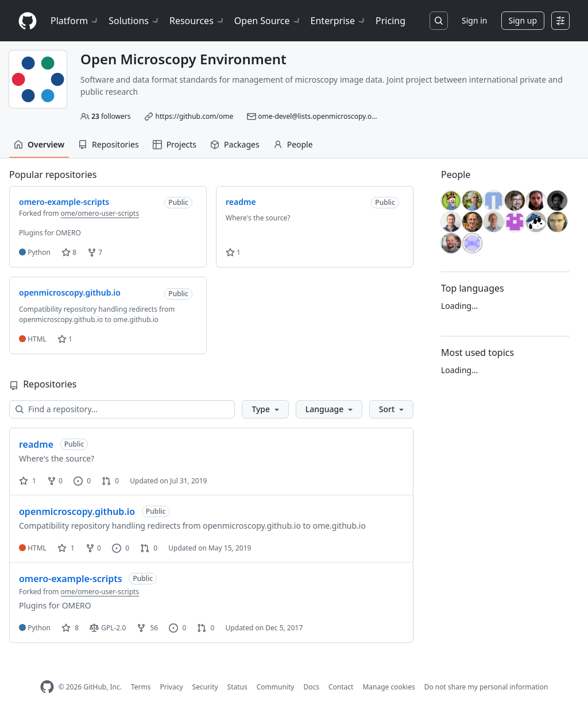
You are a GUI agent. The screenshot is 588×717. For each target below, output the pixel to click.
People (293, 144)
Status (237, 687)
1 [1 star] (28, 481)
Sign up (523, 20)
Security (205, 687)
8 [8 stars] (70, 628)
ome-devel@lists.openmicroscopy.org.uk (323, 116)
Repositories (109, 144)
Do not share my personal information (486, 687)
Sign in (474, 20)
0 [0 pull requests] (110, 481)
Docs (311, 687)
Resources (197, 21)
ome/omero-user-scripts (100, 213)
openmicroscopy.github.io (77, 511)
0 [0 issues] (82, 481)
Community (276, 687)
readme (36, 444)
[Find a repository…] (122, 409)
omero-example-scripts (71, 579)
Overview (39, 144)
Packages (235, 144)
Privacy (172, 687)
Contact (341, 687)
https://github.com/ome (195, 116)
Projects (175, 144)
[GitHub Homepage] (47, 687)
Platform (75, 21)
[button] (265, 409)
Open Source (268, 21)
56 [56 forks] (147, 628)
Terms (141, 687)
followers (111, 116)
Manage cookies (388, 687)
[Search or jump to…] (439, 21)
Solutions (134, 21)
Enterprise (339, 21)
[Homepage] (28, 21)
